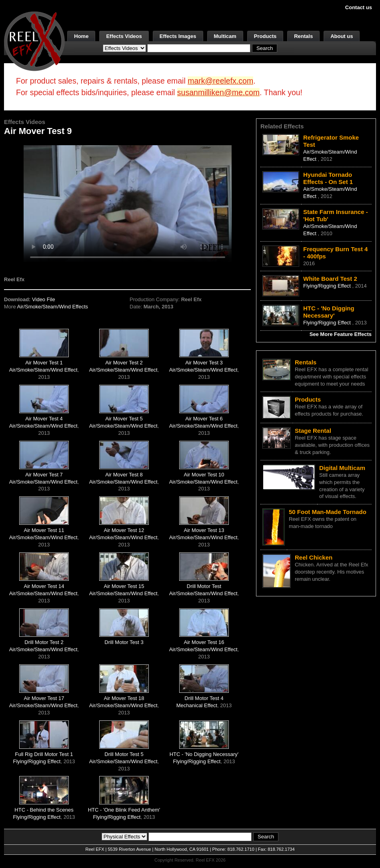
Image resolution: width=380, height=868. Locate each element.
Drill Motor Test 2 (44, 642)
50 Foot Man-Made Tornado (328, 512)
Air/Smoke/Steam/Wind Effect (43, 370)
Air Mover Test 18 (124, 698)
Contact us (359, 7)
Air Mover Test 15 (124, 586)
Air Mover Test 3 (204, 363)
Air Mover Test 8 (124, 475)
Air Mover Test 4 (44, 419)
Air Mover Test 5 (124, 419)
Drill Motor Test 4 (204, 698)
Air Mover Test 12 (124, 530)
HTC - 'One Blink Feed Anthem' (124, 810)
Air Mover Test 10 (204, 475)
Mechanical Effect (197, 705)
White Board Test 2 (330, 279)
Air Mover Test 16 (204, 642)
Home (81, 36)
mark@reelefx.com (220, 81)
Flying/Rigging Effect (37, 761)
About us (342, 36)
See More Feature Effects (341, 334)
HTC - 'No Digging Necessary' (204, 754)
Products (265, 36)
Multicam (225, 36)
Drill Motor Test (204, 586)
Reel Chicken (314, 557)
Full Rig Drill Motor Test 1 (44, 754)
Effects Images (178, 36)
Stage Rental (313, 431)
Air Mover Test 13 (204, 530)
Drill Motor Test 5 (124, 754)
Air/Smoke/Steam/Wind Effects (53, 307)
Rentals (303, 36)
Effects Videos (124, 36)
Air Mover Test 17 (44, 698)
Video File (44, 299)
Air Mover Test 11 (44, 530)
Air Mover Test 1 (44, 363)
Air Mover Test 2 (124, 363)
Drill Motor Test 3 (124, 642)
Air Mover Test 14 (44, 586)
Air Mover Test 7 (44, 475)
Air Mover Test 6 (204, 419)
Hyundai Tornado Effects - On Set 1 (328, 178)
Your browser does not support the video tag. (128, 203)
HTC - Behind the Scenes (44, 810)
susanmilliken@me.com (218, 92)
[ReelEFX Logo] (34, 41)
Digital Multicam (342, 468)
